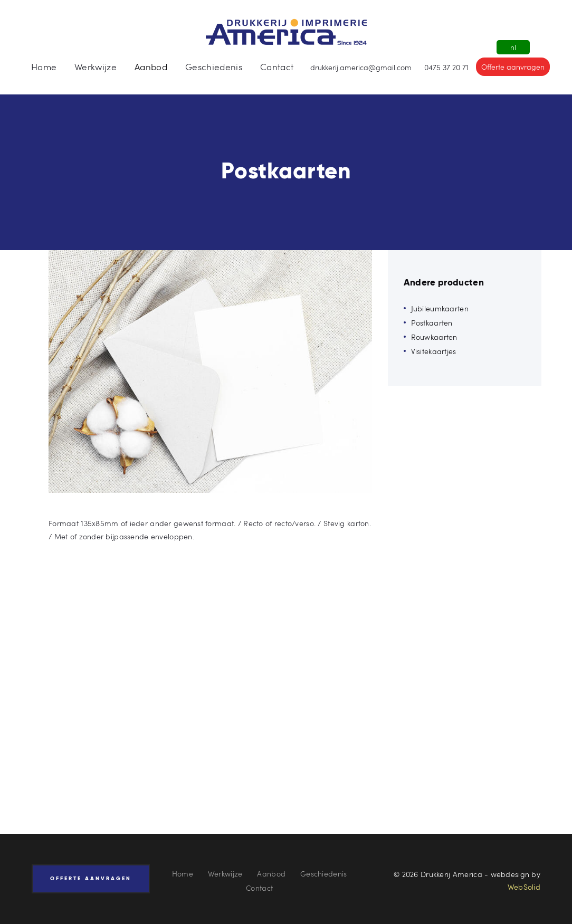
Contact (259, 888)
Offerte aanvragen (513, 67)
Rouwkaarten (434, 337)
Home (183, 874)
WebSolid (524, 887)
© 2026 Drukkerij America (438, 874)
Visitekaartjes (434, 351)
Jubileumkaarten (440, 308)
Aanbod (271, 874)
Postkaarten (432, 323)
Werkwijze (225, 874)
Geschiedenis (323, 874)
